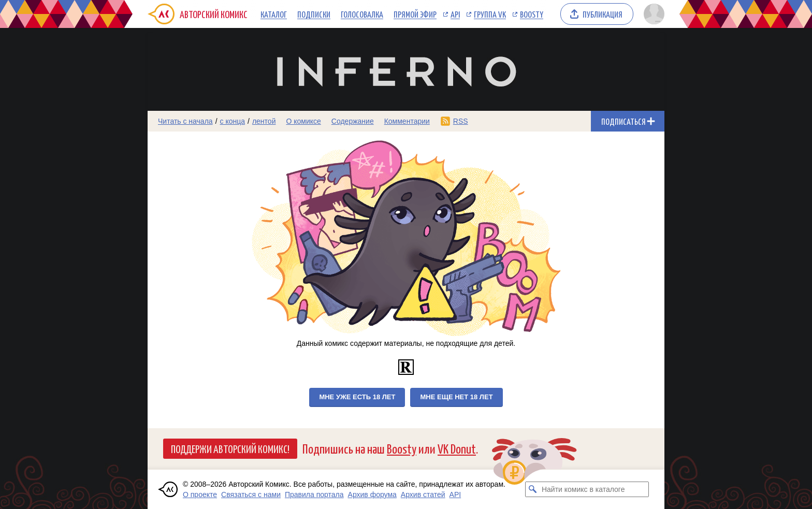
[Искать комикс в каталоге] (533, 489)
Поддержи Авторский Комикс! (230, 448)
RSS (461, 121)
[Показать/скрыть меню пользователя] (652, 14)
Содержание (353, 121)
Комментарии (407, 121)
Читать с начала (185, 121)
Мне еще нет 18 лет (456, 397)
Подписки (314, 14)
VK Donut (457, 448)
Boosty (532, 14)
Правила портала (314, 495)
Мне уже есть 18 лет (357, 397)
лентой (264, 121)
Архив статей (423, 495)
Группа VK (490, 14)
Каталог (274, 14)
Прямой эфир (415, 14)
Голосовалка (362, 14)
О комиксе (303, 121)
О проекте (200, 495)
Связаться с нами (251, 495)
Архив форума (372, 495)
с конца (233, 121)
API (455, 14)
